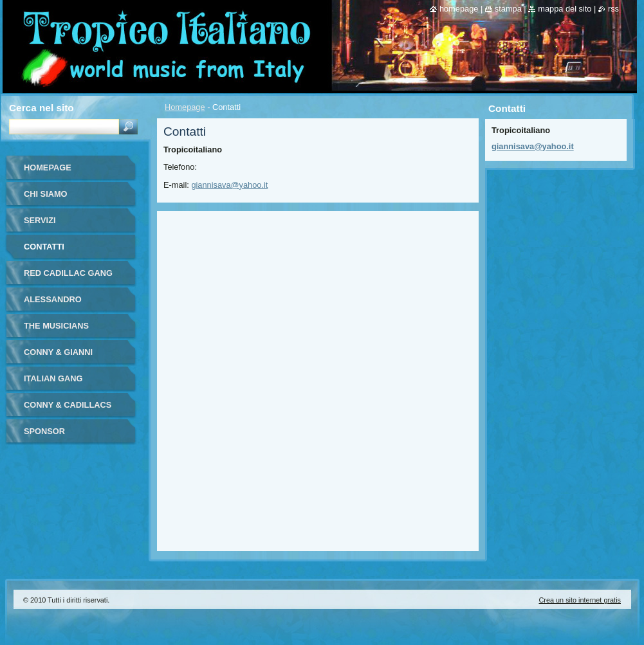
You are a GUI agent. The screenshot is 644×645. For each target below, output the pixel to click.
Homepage (185, 107)
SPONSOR (44, 431)
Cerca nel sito (41, 108)
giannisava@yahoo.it (229, 185)
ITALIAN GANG (53, 378)
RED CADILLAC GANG (68, 273)
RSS (613, 9)
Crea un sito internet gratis (580, 600)
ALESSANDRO (53, 299)
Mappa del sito (565, 9)
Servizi (40, 220)
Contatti (44, 247)
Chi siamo (46, 194)
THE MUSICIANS (56, 326)
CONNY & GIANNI (58, 352)
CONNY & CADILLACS (68, 405)
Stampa (508, 9)
